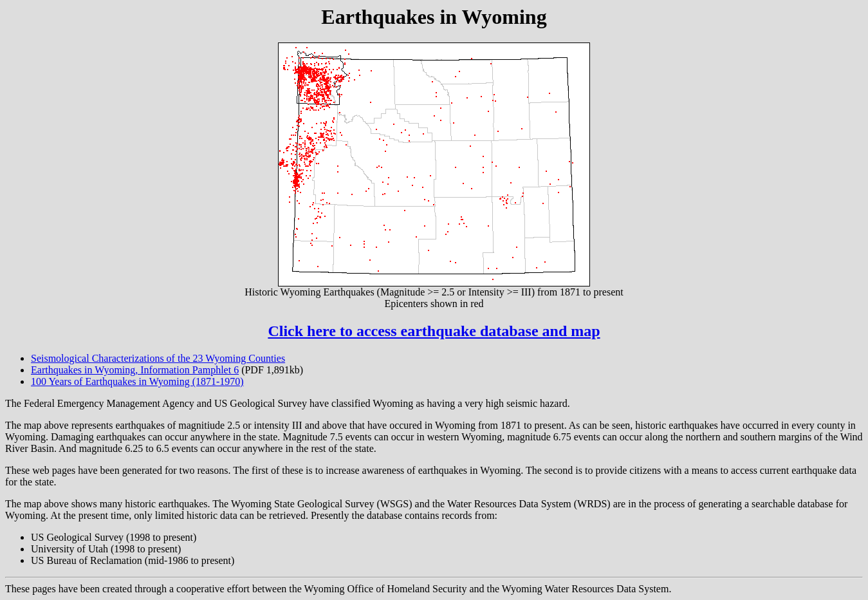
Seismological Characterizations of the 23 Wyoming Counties (158, 358)
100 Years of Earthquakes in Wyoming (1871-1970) (137, 381)
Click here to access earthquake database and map (434, 331)
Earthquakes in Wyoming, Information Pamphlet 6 (135, 370)
